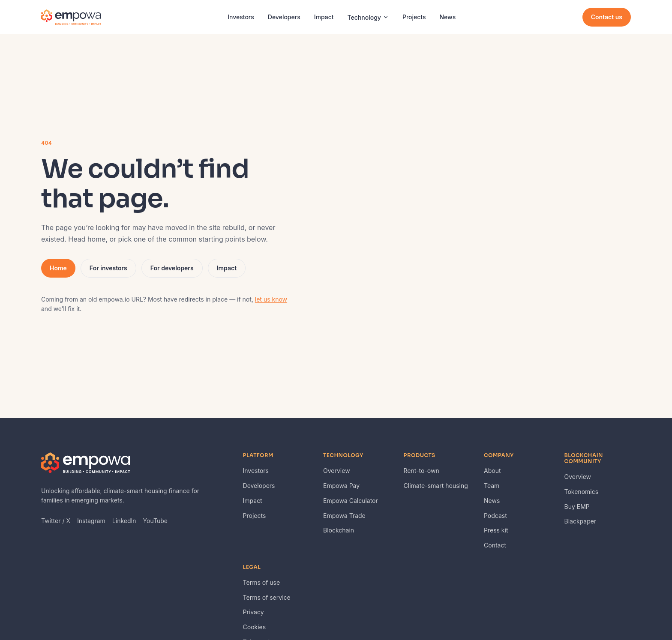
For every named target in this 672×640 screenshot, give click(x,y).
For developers (172, 268)
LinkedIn (124, 521)
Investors (241, 17)
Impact (324, 17)
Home (58, 268)
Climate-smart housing (436, 486)
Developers (284, 17)
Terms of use (262, 582)
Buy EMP (577, 507)
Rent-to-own (421, 471)
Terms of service (267, 597)
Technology (368, 17)
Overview (337, 471)
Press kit (496, 530)
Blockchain (339, 530)
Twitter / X (56, 521)
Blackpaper (580, 521)
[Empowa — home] (71, 17)
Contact (495, 545)
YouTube (155, 521)
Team (492, 486)
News (448, 17)
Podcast (495, 516)
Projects (414, 17)
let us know (271, 299)
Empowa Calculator (351, 501)
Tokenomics (582, 492)
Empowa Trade (344, 516)
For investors (108, 268)
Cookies (255, 627)
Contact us (607, 17)
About (492, 471)
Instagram (91, 521)
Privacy (253, 612)
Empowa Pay (341, 486)
